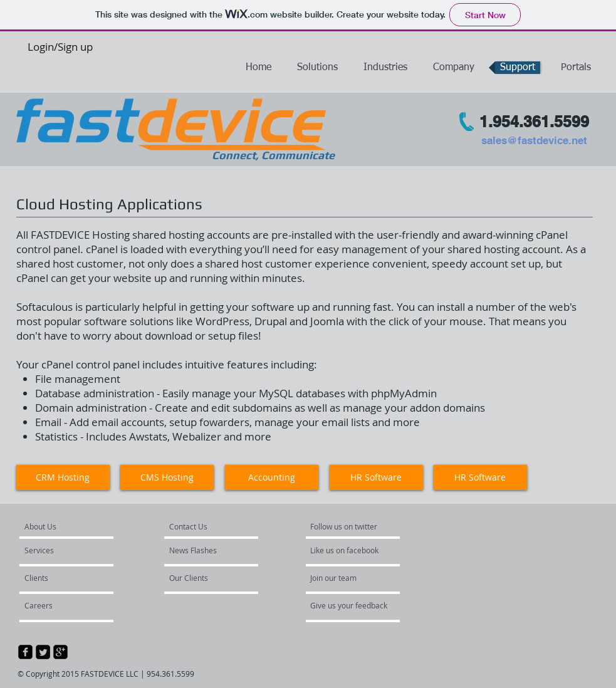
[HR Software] (480, 477)
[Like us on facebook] (348, 551)
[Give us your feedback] (354, 606)
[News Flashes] (206, 551)
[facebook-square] (25, 652)
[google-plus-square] (60, 652)
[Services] (61, 551)
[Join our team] (344, 578)
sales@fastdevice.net (534, 140)
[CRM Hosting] (63, 477)
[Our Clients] (203, 578)
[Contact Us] (198, 527)
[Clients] (58, 578)
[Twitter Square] (43, 652)
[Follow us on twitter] (347, 527)
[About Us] (71, 527)
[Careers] (58, 606)
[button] (576, 68)
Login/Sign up (60, 47)
